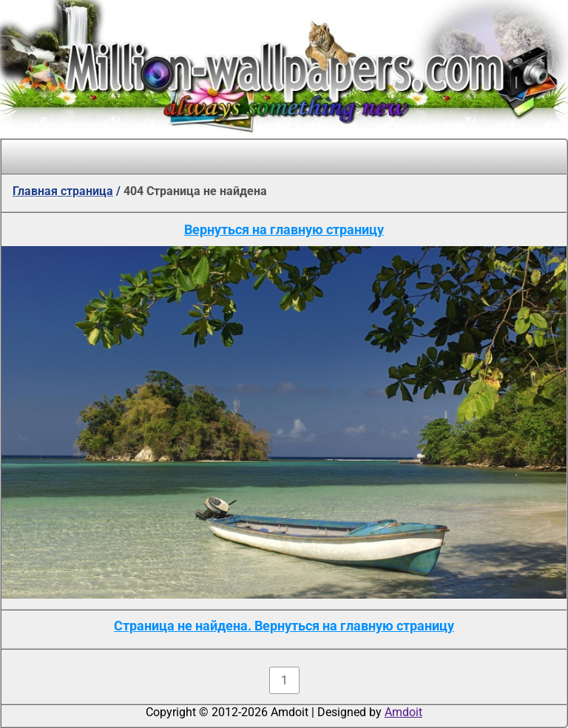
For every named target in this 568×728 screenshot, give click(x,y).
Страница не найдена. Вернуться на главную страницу (284, 626)
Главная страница (63, 191)
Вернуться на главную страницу (284, 229)
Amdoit (403, 712)
